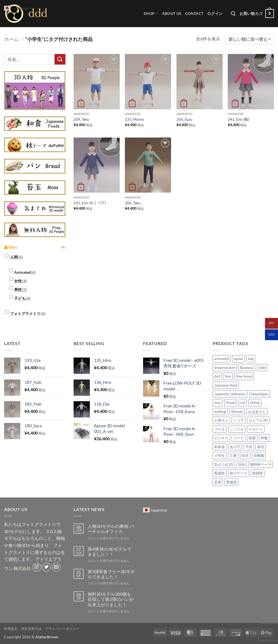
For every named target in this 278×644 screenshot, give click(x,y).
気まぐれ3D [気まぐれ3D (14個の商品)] (224, 464)
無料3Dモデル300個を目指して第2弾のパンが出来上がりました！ (111, 599)
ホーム (11, 39)
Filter (35, 247)
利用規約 (11, 629)
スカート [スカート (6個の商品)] (256, 429)
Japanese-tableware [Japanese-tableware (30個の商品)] (230, 394)
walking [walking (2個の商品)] (220, 412)
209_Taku (81, 119)
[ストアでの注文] (250, 39)
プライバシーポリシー (62, 629)
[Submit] (60, 59)
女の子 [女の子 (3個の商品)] (235, 447)
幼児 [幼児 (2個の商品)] (245, 455)
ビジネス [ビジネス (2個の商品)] (221, 438)
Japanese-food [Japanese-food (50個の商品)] (226, 385)
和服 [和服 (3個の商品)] (264, 438)
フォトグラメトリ (25, 313)
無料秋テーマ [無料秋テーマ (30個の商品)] (261, 464)
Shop (151, 13)
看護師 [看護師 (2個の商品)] (219, 473)
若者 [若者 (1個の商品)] (218, 482)
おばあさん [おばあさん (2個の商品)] (257, 412)
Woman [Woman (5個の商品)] (237, 412)
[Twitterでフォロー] (47, 567)
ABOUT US (172, 13)
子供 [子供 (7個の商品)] (249, 447)
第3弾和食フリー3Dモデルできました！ (111, 574)
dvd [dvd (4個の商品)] (217, 376)
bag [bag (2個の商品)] (251, 359)
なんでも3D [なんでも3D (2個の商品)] (258, 420)
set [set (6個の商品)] (243, 403)
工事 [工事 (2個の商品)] (233, 455)
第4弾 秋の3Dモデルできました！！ (110, 551)
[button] (215, 13)
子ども (20, 298)
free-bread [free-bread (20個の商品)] (244, 376)
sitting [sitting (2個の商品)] (255, 403)
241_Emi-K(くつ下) (90, 203)
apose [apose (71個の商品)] (238, 359)
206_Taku (133, 203)
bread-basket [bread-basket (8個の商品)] (225, 368)
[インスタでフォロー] (37, 567)
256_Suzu (184, 119)
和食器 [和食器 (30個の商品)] (219, 447)
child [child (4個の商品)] (262, 368)
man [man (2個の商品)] (218, 403)
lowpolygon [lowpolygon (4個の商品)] (260, 394)
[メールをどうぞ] (56, 567)
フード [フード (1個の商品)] (238, 438)
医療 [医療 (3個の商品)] (252, 438)
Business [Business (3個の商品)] (247, 368)
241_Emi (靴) (238, 119)
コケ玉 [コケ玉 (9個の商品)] (219, 429)
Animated (22, 272)
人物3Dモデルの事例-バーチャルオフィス (111, 529)
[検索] (233, 14)
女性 (18, 281)
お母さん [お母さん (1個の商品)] (221, 420)
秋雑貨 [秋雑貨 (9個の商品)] (258, 473)
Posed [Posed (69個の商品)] (231, 403)
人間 (14, 257)
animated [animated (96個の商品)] (222, 359)
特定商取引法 (31, 629)
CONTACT (194, 13)
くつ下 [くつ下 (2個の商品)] (238, 420)
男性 (18, 290)
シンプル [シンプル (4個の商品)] (237, 429)
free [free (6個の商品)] (228, 376)
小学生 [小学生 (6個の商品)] (219, 455)
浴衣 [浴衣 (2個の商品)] (242, 464)
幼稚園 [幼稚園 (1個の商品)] (259, 455)
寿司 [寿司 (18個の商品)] (261, 447)
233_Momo (135, 119)
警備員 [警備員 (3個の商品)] (231, 482)
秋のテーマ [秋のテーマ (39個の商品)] (238, 473)
